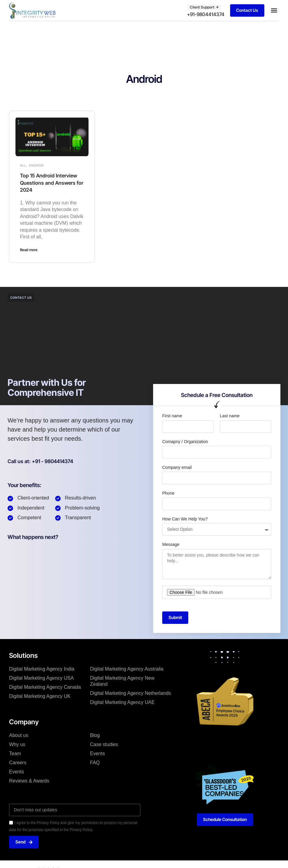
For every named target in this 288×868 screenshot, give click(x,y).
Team (15, 754)
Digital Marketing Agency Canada (45, 687)
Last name (230, 416)
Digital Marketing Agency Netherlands (131, 693)
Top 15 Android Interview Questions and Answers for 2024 (50, 183)
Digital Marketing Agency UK (40, 696)
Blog (95, 735)
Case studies (104, 744)
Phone (168, 493)
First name (172, 416)
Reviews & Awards (29, 781)
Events (17, 772)
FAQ (95, 763)
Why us (17, 744)
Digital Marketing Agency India (42, 669)
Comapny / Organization (185, 441)
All (23, 165)
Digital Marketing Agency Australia (127, 669)
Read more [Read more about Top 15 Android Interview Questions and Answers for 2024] (29, 250)
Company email (177, 467)
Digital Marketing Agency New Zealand (122, 681)
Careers (18, 763)
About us (19, 735)
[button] (274, 10)
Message (171, 544)
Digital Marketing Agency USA (41, 678)
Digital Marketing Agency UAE (122, 703)
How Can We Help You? (185, 519)
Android (36, 165)
